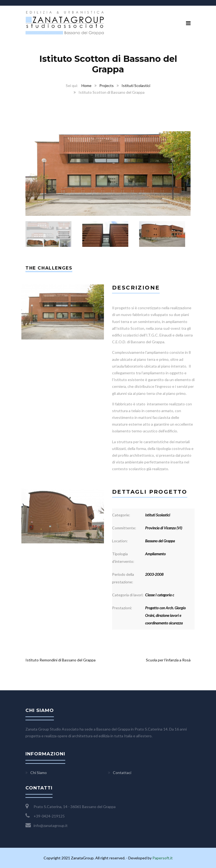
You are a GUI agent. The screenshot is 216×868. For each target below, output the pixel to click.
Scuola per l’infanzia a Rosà (168, 660)
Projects (107, 85)
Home (86, 85)
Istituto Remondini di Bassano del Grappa (60, 660)
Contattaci (122, 773)
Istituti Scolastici (136, 85)
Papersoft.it (163, 858)
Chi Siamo (39, 773)
